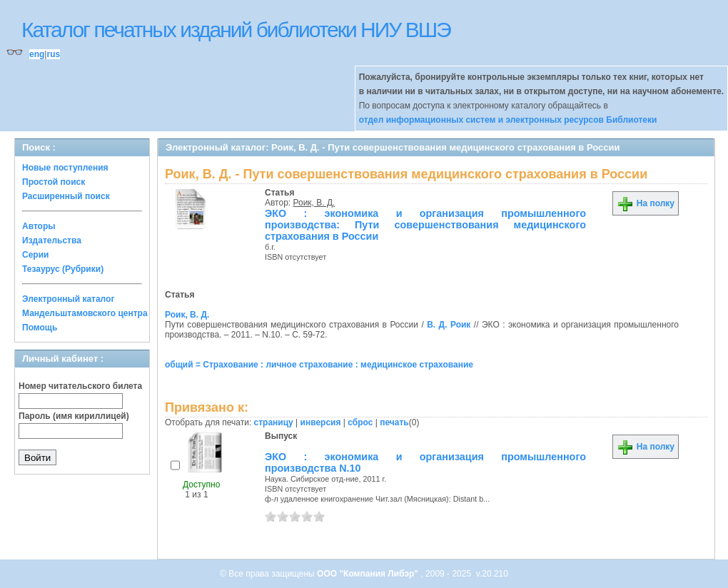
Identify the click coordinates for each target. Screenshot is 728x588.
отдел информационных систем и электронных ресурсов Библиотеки (508, 120)
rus (53, 54)
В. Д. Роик (449, 325)
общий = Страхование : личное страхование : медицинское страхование (319, 365)
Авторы (39, 226)
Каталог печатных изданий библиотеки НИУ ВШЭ (236, 30)
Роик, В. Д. (314, 203)
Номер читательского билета (80, 386)
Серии (35, 255)
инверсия (321, 422)
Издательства (52, 240)
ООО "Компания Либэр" (369, 574)
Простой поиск (54, 182)
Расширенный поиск (66, 196)
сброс (360, 422)
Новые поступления (65, 168)
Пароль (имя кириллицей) (74, 416)
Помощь (40, 328)
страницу (274, 422)
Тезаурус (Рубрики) (63, 269)
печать (394, 422)
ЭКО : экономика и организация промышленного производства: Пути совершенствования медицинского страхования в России (425, 225)
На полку (646, 203)
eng (37, 54)
